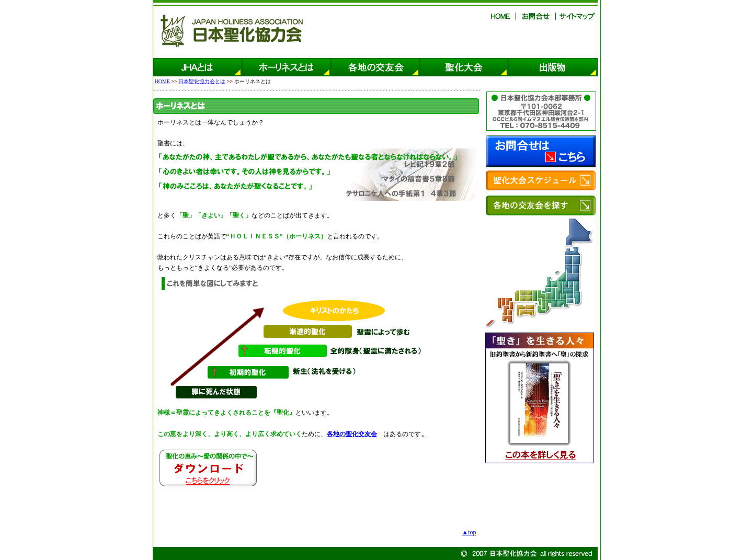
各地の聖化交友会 (352, 434)
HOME (162, 81)
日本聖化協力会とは (202, 81)
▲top (469, 532)
